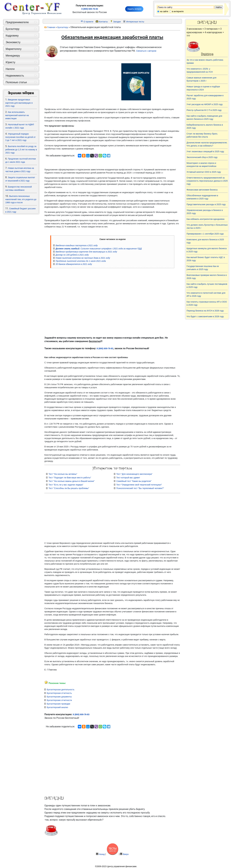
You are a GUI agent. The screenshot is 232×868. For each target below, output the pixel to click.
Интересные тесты (135, 22)
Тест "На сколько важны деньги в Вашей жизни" (72, 481)
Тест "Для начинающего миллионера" (134, 474)
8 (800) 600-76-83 (90, 9)
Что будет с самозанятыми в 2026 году (205, 316)
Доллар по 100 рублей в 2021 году (72, 255)
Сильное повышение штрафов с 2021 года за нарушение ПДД (99, 249)
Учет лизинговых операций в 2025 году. (205, 151)
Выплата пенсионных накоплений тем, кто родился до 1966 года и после (21, 199)
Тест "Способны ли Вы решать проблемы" (69, 488)
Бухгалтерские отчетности (59, 700)
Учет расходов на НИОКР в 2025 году (205, 104)
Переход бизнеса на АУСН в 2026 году (205, 311)
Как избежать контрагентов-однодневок (206, 219)
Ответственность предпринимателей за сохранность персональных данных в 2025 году (207, 181)
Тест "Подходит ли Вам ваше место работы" (70, 478)
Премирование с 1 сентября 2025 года (205, 234)
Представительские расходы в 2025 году (206, 204)
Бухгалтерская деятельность (61, 690)
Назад (102, 854)
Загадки (117, 22)
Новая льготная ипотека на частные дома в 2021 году (83, 258)
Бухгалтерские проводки (58, 704)
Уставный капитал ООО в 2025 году (204, 172)
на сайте (164, 11)
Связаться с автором (146, 51)
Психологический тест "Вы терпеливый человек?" (140, 488)
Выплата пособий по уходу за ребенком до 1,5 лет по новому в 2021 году (21, 149)
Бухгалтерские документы (59, 697)
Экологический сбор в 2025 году (202, 157)
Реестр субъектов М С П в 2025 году (204, 110)
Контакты (103, 22)
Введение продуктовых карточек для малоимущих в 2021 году (19, 103)
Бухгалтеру (63, 27)
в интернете (178, 11)
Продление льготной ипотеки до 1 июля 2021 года (81, 261)
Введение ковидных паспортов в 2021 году (77, 245)
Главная (51, 27)
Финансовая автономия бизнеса (202, 190)
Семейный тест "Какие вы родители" (134, 481)
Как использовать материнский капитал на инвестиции (17, 115)
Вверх (126, 854)
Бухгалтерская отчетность (59, 693)
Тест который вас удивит (128, 478)
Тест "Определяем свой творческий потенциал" (139, 485)
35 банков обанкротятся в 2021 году (74, 264)
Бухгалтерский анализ (57, 707)
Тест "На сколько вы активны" (63, 474)
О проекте (88, 22)
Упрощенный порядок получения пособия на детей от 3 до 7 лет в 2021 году (20, 137)
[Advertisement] (21, 255)
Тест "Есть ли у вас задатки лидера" (66, 485)
